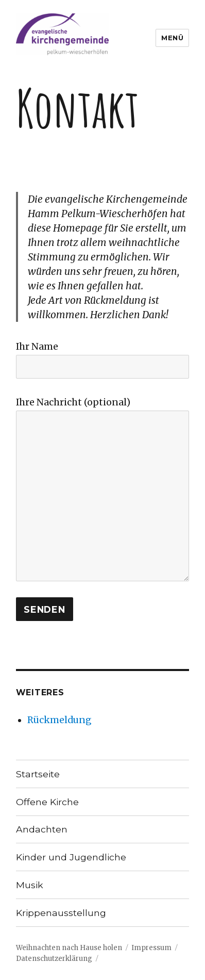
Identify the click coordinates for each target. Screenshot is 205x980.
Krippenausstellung (61, 913)
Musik (30, 885)
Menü (172, 38)
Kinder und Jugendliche (71, 857)
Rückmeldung (59, 720)
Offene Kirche (47, 802)
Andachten (42, 829)
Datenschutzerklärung (54, 959)
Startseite (38, 774)
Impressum (151, 948)
